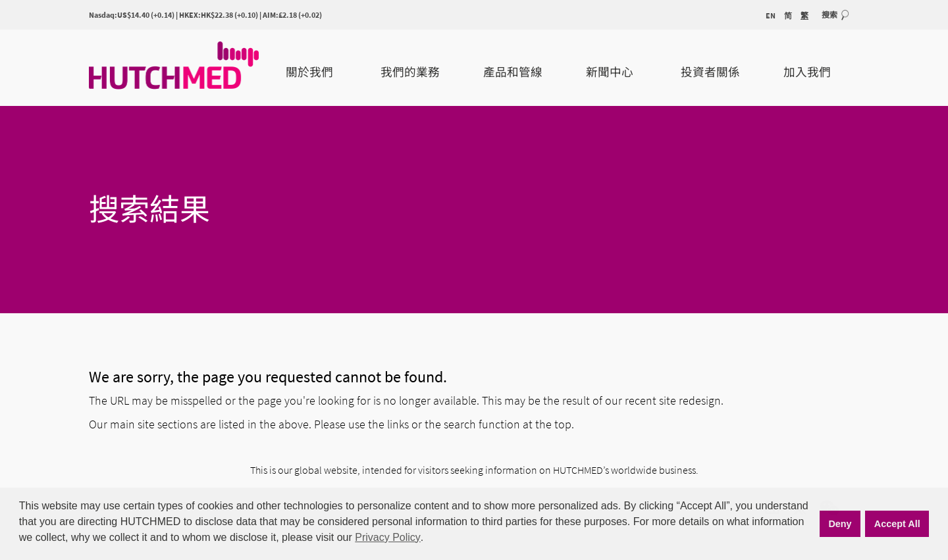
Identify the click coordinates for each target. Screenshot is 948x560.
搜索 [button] (829, 15)
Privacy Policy (388, 537)
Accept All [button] (897, 524)
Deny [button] (840, 524)
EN (771, 15)
